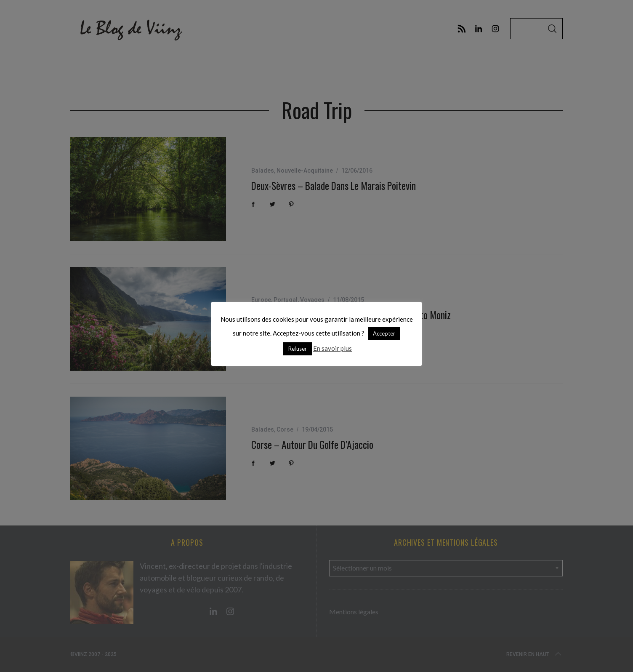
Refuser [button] (298, 349)
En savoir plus (332, 348)
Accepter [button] (384, 333)
